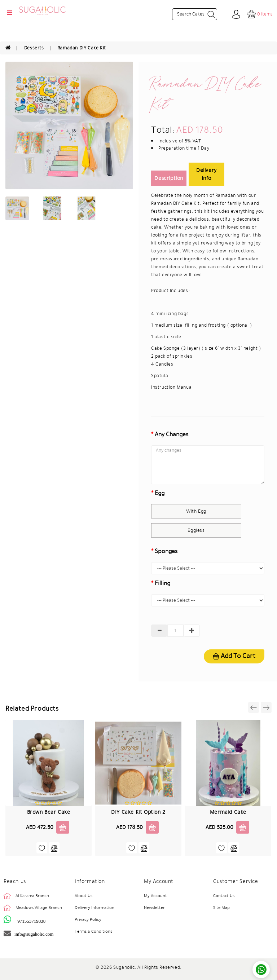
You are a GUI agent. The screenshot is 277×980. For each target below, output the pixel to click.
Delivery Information (94, 908)
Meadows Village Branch (39, 908)
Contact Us (224, 896)
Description (169, 178)
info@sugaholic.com (34, 934)
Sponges (166, 551)
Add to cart (234, 656)
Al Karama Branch (32, 896)
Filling (162, 583)
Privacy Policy (88, 919)
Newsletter (154, 908)
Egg (160, 493)
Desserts (34, 48)
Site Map (221, 908)
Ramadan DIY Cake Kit (82, 48)
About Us (83, 896)
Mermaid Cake (228, 812)
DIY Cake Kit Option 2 (138, 812)
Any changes (172, 434)
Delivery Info (206, 174)
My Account (155, 896)
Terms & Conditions (93, 931)
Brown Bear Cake (49, 812)
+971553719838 (30, 921)
